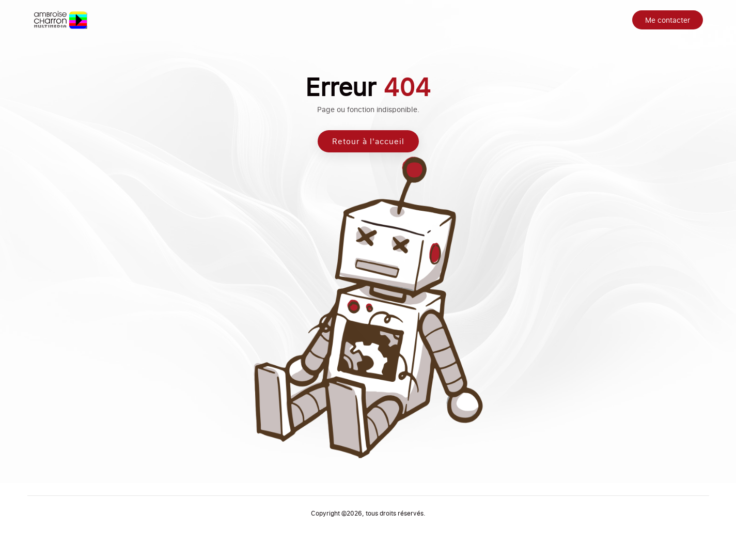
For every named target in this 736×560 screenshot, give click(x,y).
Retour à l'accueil (368, 144)
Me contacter (668, 20)
